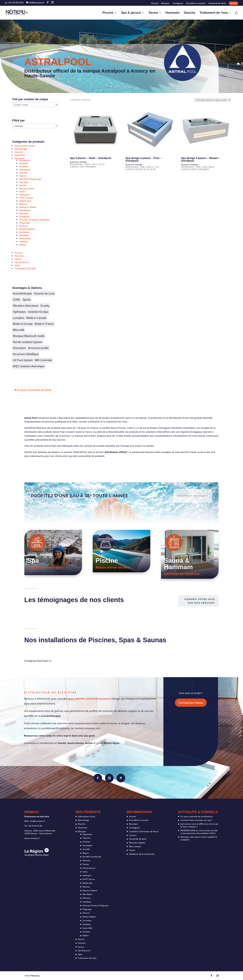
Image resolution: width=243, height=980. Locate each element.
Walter (23, 245)
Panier (132, 850)
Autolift (23, 173)
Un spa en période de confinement (197, 816)
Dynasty (24, 182)
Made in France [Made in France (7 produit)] (44, 324)
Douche (189, 13)
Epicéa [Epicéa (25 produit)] (27, 300)
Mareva (23, 204)
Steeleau (24, 235)
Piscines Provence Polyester (35, 220)
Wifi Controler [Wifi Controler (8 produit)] (43, 360)
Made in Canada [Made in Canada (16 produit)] (36, 318)
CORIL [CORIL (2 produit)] (17, 300)
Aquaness (25, 160)
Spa (33, 561)
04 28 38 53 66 (35, 826)
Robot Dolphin (27, 229)
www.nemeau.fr (32, 838)
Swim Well (25, 238)
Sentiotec (24, 232)
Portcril (23, 226)
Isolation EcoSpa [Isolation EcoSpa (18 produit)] (38, 312)
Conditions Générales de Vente (144, 831)
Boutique (133, 824)
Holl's (22, 192)
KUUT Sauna (26, 198)
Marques (165, 3)
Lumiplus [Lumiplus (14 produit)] (19, 318)
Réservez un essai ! (193, 496)
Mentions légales (137, 843)
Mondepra (25, 210)
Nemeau (24, 213)
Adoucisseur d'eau (25, 146)
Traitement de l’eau (214, 13)
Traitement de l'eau (25, 268)
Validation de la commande (142, 854)
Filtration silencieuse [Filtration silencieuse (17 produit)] (26, 306)
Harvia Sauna (27, 188)
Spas (17, 265)
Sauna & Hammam (178, 564)
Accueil (155, 3)
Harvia (23, 185)
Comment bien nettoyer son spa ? (196, 820)
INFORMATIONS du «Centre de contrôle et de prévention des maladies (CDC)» (199, 832)
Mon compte (135, 846)
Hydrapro (24, 195)
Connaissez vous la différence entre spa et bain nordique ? (199, 825)
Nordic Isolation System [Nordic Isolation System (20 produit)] (28, 342)
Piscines (19, 256)
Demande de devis (217, 3)
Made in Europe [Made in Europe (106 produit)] (23, 324)
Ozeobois (24, 217)
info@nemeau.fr (37, 821)
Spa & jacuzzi (131, 13)
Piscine (108, 13)
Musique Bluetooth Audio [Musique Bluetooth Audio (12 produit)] (29, 336)
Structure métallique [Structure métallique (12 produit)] (26, 354)
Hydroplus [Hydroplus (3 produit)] (19, 312)
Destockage (21, 149)
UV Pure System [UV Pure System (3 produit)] (23, 360)
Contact (233, 3)
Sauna (153, 13)
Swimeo (24, 242)
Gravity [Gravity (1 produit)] (45, 306)
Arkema (24, 166)
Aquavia (24, 163)
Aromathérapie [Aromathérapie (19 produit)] (22, 293)
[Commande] (212, 100)
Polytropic (25, 223)
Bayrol (23, 176)
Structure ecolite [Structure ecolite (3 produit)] (38, 348)
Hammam (173, 13)
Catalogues (178, 3)
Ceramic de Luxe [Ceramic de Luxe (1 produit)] (44, 293)
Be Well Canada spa (30, 179)
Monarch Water (28, 207)
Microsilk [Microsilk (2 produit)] (19, 330)
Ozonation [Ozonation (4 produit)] (19, 348)
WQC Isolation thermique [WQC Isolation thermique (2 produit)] (29, 366)
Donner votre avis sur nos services (200, 601)
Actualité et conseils (196, 3)
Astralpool (25, 170)
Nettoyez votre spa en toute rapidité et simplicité (199, 838)
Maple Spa (25, 201)
